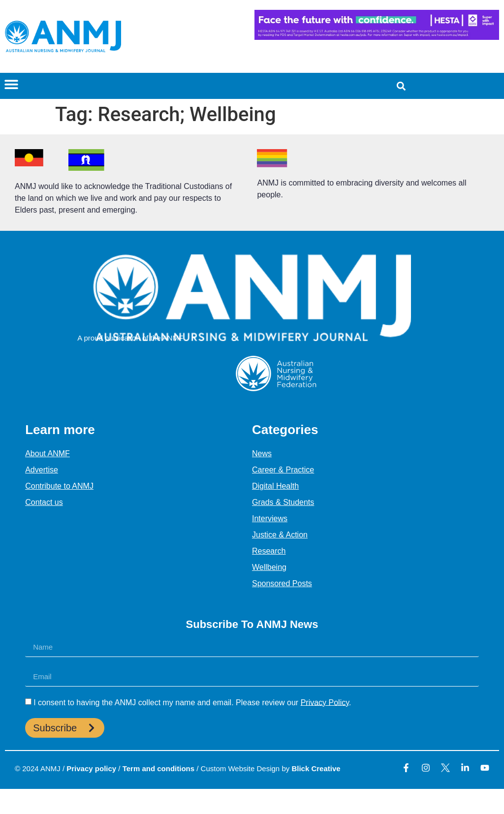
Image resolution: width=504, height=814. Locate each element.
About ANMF (47, 454)
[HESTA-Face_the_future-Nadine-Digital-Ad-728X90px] (377, 37)
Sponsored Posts (282, 583)
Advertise (42, 470)
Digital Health (275, 486)
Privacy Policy (325, 702)
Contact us (44, 502)
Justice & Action (280, 535)
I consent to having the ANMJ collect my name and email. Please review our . (192, 702)
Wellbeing (269, 567)
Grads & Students (283, 502)
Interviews (270, 518)
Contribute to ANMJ (59, 486)
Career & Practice (283, 470)
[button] (11, 84)
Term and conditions (158, 768)
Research (269, 551)
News (262, 454)
